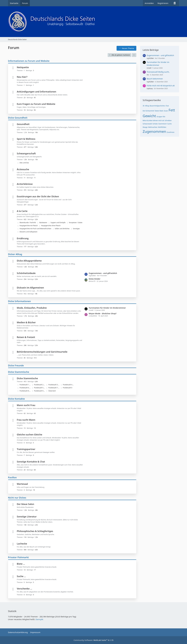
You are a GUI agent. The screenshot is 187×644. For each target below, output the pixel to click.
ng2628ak (150, 58)
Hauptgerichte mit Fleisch (29, 226)
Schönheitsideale (26, 273)
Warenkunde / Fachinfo (28, 223)
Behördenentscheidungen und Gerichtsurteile (42, 352)
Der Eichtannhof (148, 111)
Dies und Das (24, 163)
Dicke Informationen (19, 301)
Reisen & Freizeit (26, 337)
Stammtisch (162, 124)
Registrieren (163, 3)
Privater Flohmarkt (18, 557)
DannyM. (40, 619)
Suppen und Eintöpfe (58, 223)
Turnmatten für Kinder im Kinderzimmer (107, 308)
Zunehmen (171, 132)
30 (144, 106)
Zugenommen (154, 131)
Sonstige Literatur (27, 517)
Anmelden (149, 3)
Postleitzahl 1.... (25, 385)
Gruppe (159, 117)
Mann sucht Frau (26, 405)
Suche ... (21, 576)
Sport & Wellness (26, 139)
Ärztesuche (23, 169)
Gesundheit (23, 124)
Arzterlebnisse (25, 184)
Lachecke (22, 544)
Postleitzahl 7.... (54, 388)
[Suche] (175, 3)
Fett (172, 110)
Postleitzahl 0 (67, 388)
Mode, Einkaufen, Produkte (32, 308)
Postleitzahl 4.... (68, 385)
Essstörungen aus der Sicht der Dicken (38, 196)
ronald (149, 68)
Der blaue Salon (26, 504)
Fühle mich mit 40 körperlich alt (161, 86)
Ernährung (23, 238)
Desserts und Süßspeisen (29, 232)
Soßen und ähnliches (62, 229)
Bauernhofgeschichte (157, 106)
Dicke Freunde (16, 365)
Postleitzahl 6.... (25, 388)
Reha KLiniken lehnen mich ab (153, 120)
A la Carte (22, 211)
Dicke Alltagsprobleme (29, 261)
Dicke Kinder (95, 279)
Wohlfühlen (162, 127)
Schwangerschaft (26, 153)
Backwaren (43, 223)
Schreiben (168, 120)
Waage (145, 127)
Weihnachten (153, 127)
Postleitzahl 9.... (39, 391)
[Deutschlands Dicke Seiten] (94, 22)
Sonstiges (76, 229)
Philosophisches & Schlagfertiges (35, 531)
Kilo (164, 117)
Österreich (52, 391)
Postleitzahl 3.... (54, 385)
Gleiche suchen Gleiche (30, 434)
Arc (148, 75)
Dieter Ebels (159, 111)
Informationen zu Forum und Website (29, 61)
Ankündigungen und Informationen (37, 92)
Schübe (155, 124)
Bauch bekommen (155, 79)
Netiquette (23, 67)
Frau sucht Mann (26, 420)
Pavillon (12, 477)
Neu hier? (22, 77)
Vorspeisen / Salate (76, 223)
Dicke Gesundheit (18, 118)
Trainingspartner (26, 449)
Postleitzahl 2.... (39, 385)
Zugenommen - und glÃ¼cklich (103, 273)
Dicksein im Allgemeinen (30, 288)
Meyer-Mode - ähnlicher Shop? (103, 313)
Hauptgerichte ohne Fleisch (51, 226)
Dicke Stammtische (19, 372)
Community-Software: (93, 640)
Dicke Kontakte (16, 399)
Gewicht (149, 116)
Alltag (147, 106)
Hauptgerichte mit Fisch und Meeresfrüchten (36, 229)
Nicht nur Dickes (17, 498)
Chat (167, 106)
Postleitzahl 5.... (39, 388)
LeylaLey (150, 88)
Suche (169, 124)
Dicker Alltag (15, 254)
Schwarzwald (147, 124)
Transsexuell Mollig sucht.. (158, 72)
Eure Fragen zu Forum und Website (36, 104)
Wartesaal (22, 484)
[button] (134, 55)
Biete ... (21, 564)
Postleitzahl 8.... (25, 391)
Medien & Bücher (26, 322)
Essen (166, 111)
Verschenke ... (24, 589)
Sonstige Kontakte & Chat (31, 462)
